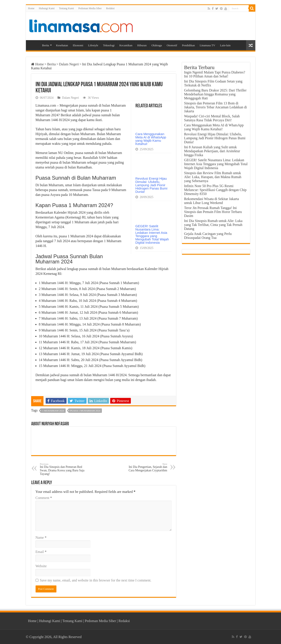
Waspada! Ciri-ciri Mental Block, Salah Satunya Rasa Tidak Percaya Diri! (212, 118)
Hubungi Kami (47, 8)
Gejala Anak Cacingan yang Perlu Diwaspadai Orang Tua (208, 236)
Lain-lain (225, 45)
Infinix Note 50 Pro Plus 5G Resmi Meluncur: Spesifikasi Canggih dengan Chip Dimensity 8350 (215, 190)
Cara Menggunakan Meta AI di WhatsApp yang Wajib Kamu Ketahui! (151, 139)
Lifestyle (93, 45)
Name (41, 538)
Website (41, 566)
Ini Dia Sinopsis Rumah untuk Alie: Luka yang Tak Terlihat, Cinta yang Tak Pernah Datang (213, 225)
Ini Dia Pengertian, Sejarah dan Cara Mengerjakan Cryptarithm (145, 467)
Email (41, 552)
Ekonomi (78, 45)
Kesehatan (62, 45)
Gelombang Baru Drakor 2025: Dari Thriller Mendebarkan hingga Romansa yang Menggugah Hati (215, 94)
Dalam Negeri (69, 64)
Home (31, 8)
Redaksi (110, 8)
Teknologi (109, 45)
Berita (46, 45)
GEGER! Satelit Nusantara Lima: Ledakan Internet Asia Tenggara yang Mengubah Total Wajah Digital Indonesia (152, 234)
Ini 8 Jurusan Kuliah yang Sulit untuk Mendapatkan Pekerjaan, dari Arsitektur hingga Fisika (212, 151)
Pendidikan (188, 45)
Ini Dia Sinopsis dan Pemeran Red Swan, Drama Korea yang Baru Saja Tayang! (62, 469)
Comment (44, 498)
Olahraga (157, 45)
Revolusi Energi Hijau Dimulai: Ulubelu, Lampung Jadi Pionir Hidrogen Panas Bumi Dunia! (151, 185)
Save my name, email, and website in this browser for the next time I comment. (96, 580)
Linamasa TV (207, 45)
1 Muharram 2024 (53, 411)
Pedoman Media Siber (90, 8)
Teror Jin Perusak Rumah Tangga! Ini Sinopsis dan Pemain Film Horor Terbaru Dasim (213, 212)
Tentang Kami (67, 8)
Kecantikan (126, 45)
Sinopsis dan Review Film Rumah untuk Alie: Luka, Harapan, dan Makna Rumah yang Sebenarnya (213, 177)
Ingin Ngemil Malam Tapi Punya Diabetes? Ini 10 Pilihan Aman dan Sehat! (215, 74)
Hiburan (142, 45)
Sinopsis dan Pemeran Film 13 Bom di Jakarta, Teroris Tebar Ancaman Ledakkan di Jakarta (216, 107)
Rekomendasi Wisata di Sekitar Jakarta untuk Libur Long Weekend (212, 201)
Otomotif (172, 45)
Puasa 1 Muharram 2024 (85, 411)
